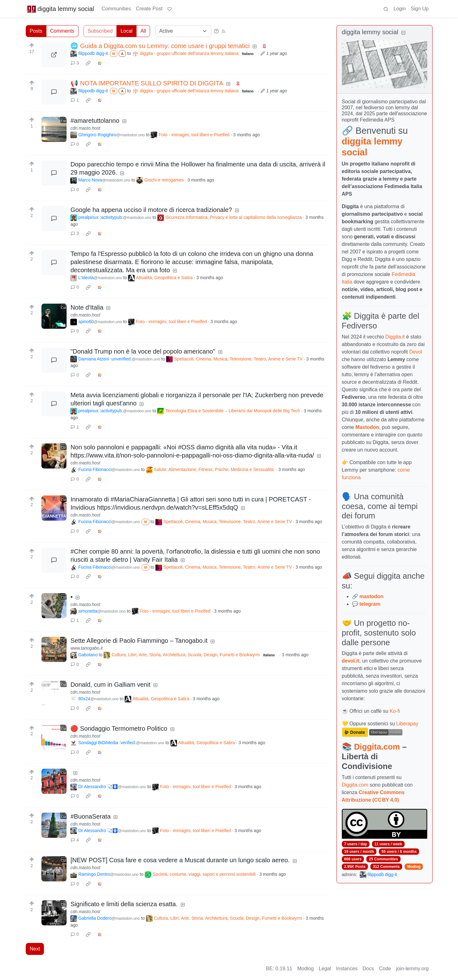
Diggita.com (377, 747)
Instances (347, 969)
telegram (370, 604)
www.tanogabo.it (86, 648)
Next (35, 949)
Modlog (414, 867)
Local (127, 31)
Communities (116, 9)
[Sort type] (183, 31)
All (143, 31)
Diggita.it (395, 337)
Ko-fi (395, 711)
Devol (416, 352)
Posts (36, 31)
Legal (325, 969)
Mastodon (367, 427)
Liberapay (407, 724)
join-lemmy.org (412, 969)
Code (385, 969)
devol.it (351, 661)
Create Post (149, 9)
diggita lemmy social (61, 9)
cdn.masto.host (85, 128)
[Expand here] (54, 129)
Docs (368, 969)
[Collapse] (403, 33)
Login (399, 9)
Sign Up (420, 9)
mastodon (371, 596)
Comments (62, 31)
